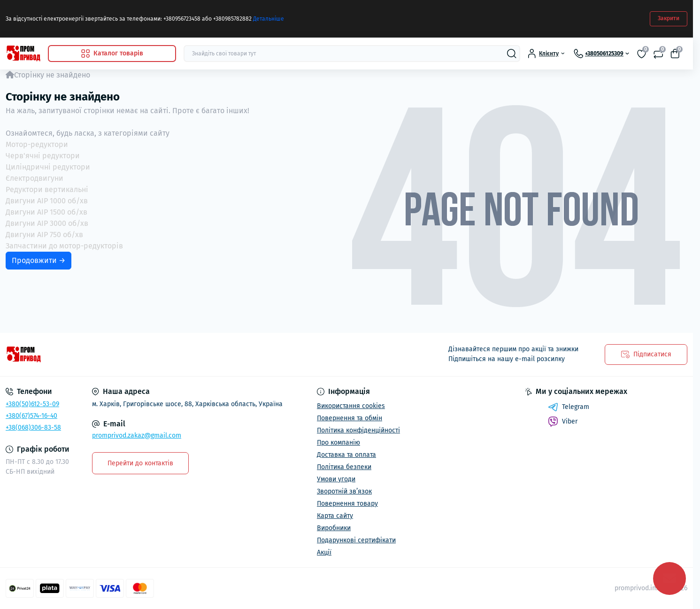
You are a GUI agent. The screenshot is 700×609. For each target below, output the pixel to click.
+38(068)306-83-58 (33, 428)
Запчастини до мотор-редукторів (64, 246)
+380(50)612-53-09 (32, 404)
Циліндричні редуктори (48, 167)
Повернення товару (347, 504)
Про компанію (338, 443)
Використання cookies (351, 406)
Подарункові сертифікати (356, 540)
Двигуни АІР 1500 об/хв (46, 212)
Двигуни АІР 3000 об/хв (47, 223)
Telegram (569, 407)
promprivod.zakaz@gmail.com (137, 436)
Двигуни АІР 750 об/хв (44, 235)
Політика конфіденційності (358, 430)
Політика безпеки (344, 467)
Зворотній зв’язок (344, 491)
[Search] (512, 54)
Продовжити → (38, 260)
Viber (563, 422)
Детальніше (269, 19)
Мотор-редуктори (37, 144)
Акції (324, 552)
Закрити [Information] (669, 18)
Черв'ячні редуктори (43, 156)
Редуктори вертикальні (47, 189)
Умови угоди (336, 479)
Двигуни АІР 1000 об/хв (47, 201)
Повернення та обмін (350, 418)
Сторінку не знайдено (52, 75)
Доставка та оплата (346, 455)
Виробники (334, 528)
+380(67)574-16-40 (31, 416)
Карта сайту (335, 516)
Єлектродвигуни (35, 178)
